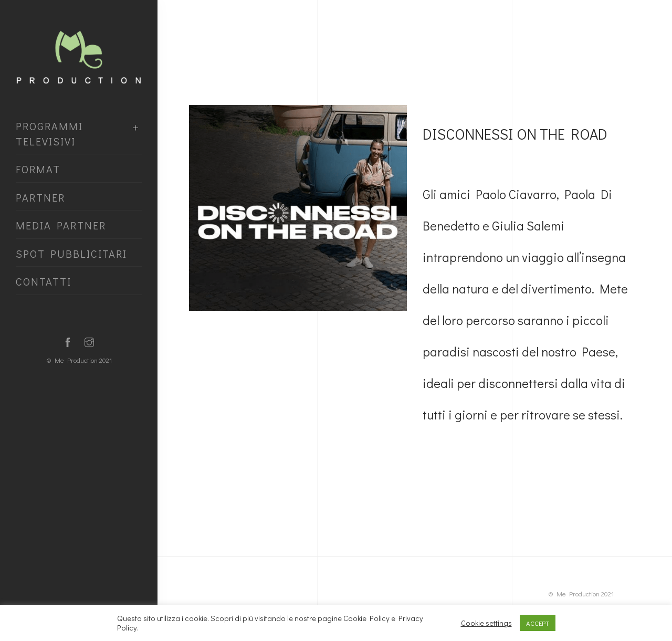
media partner (61, 225)
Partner (40, 197)
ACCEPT (538, 623)
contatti (44, 281)
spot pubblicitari (71, 254)
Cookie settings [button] (486, 623)
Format (38, 169)
